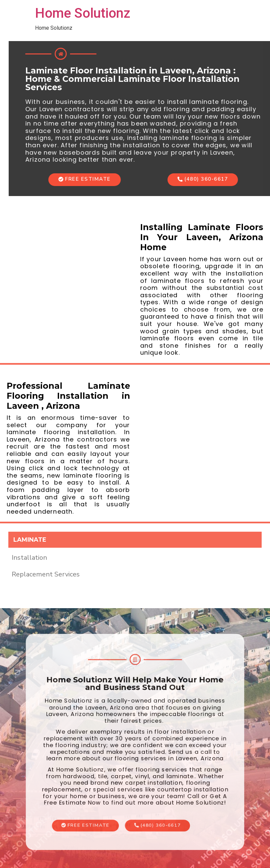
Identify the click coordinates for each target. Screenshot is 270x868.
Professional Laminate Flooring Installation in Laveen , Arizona (68, 396)
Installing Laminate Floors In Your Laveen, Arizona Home (202, 237)
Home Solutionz (83, 13)
